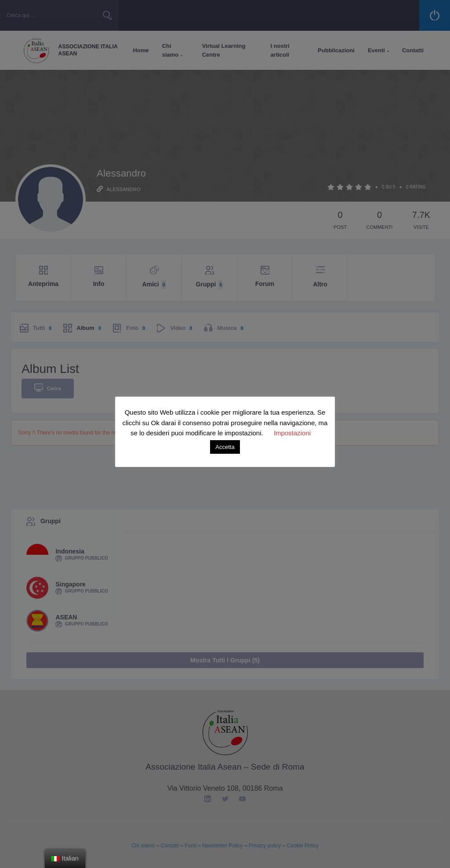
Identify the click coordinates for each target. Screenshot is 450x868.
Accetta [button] (225, 447)
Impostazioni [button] (292, 433)
